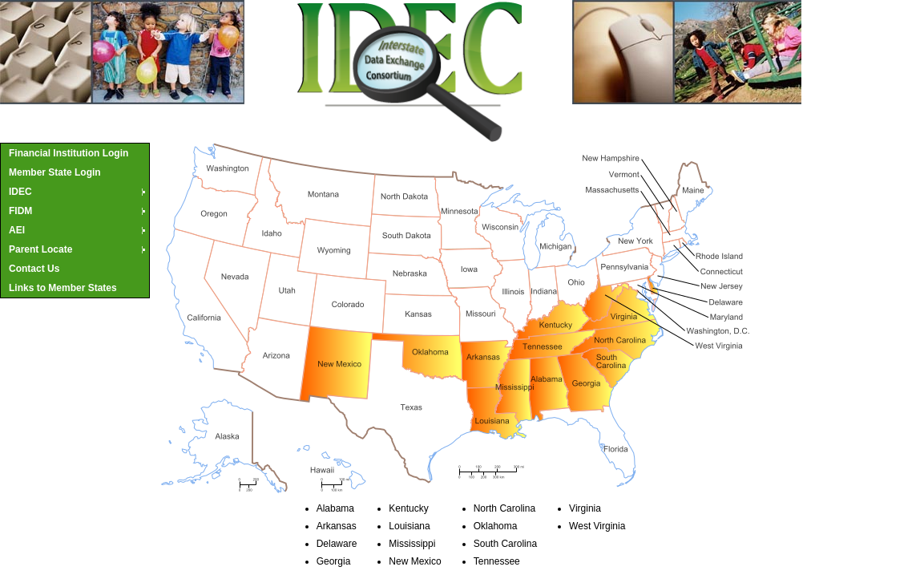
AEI (78, 230)
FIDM (78, 211)
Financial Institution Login (69, 153)
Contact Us (34, 269)
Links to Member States (63, 288)
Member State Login (55, 172)
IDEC (78, 192)
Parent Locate (78, 249)
